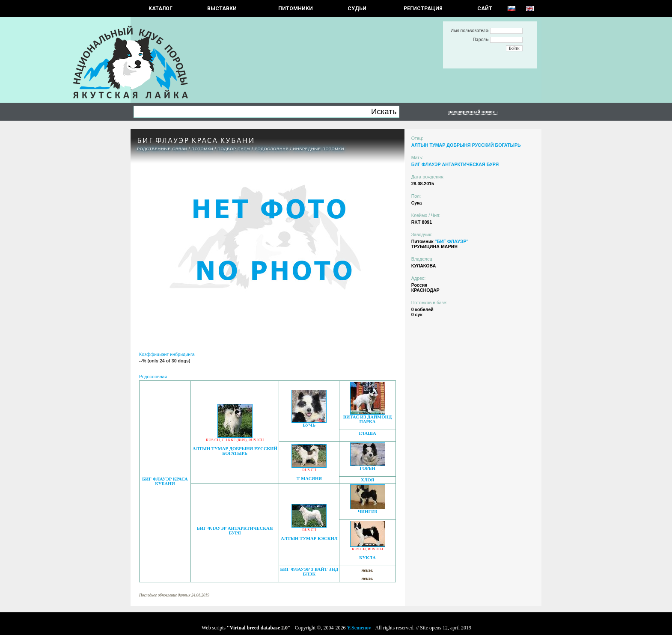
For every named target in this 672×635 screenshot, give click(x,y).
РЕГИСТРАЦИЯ (423, 9)
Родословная (272, 149)
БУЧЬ (309, 425)
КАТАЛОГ (161, 9)
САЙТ (485, 9)
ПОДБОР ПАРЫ (234, 149)
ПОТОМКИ (202, 149)
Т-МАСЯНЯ (309, 479)
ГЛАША (367, 433)
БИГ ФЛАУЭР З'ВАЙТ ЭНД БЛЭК (309, 572)
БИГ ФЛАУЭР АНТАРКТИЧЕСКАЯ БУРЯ (235, 531)
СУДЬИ (357, 9)
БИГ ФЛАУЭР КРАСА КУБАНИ (165, 481)
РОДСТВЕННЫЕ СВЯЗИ (162, 149)
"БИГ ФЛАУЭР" (451, 241)
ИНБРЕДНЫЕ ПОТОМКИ (318, 149)
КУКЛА (367, 558)
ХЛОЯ (367, 480)
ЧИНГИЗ (367, 512)
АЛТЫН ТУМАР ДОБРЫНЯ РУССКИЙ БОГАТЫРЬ (235, 451)
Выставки (222, 9)
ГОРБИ (367, 468)
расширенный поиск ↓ (473, 112)
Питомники (296, 9)
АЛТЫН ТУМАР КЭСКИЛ (309, 539)
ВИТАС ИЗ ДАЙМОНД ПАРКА (367, 419)
